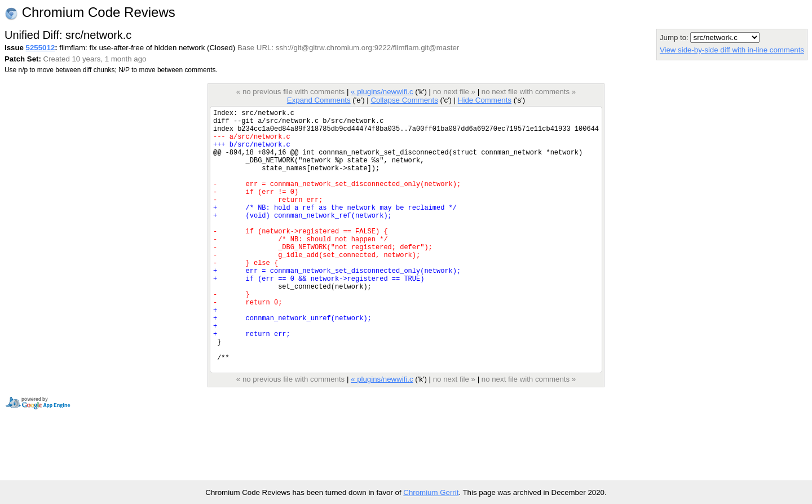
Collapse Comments (404, 100)
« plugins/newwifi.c (382, 92)
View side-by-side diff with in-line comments (732, 50)
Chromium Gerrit (431, 492)
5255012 (41, 48)
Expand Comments (319, 100)
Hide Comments (485, 100)
